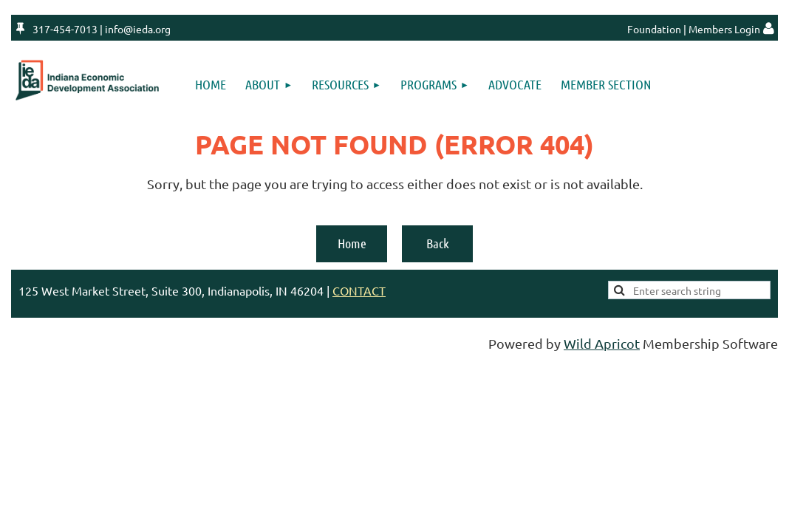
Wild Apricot (602, 343)
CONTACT (359, 290)
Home (352, 243)
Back (438, 243)
